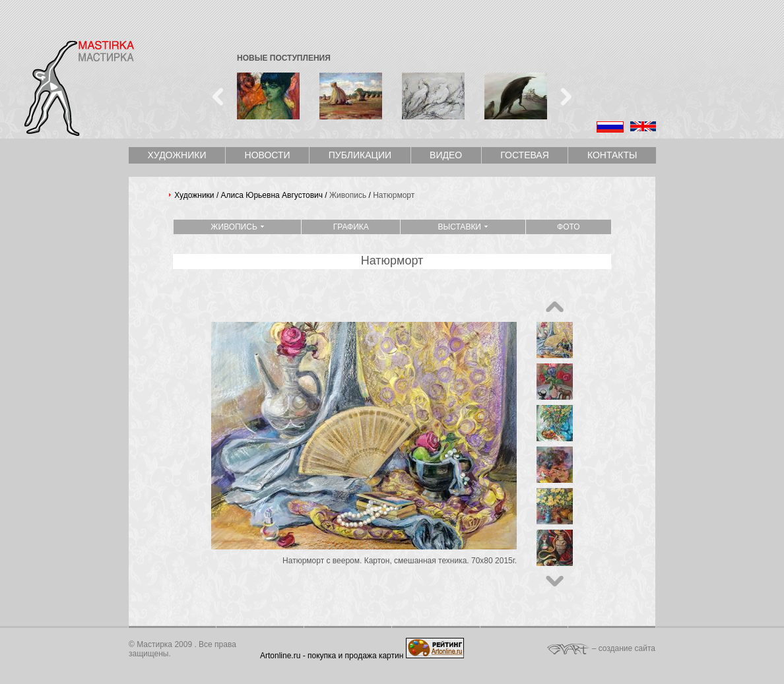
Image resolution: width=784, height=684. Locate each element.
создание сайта (627, 648)
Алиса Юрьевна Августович (272, 195)
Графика (351, 227)
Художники (177, 155)
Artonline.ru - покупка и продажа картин (332, 656)
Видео (446, 155)
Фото (569, 227)
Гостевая (525, 155)
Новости (268, 155)
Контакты (612, 155)
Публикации (360, 155)
